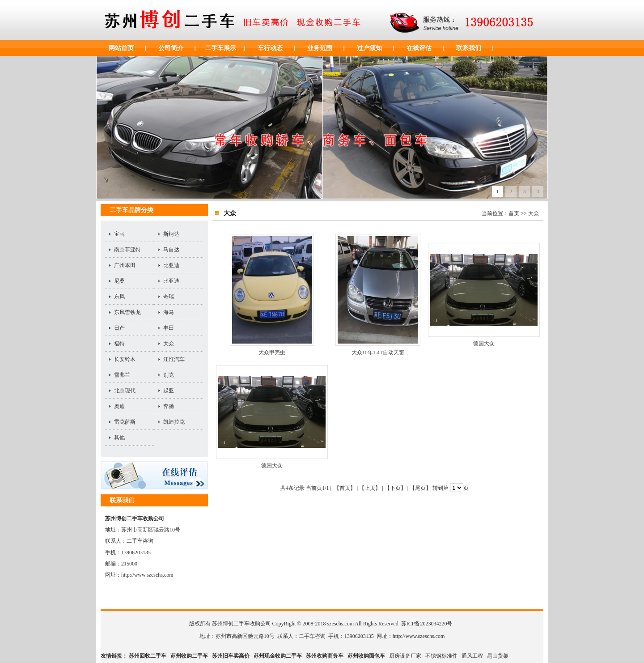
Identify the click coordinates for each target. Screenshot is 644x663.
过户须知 (369, 48)
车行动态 (270, 48)
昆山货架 (498, 656)
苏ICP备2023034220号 (427, 624)
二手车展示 (220, 48)
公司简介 (171, 48)
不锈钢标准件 (441, 656)
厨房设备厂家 (405, 656)
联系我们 (469, 48)
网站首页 (121, 48)
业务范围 (320, 48)
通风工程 (472, 656)
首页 (514, 213)
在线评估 (419, 48)
